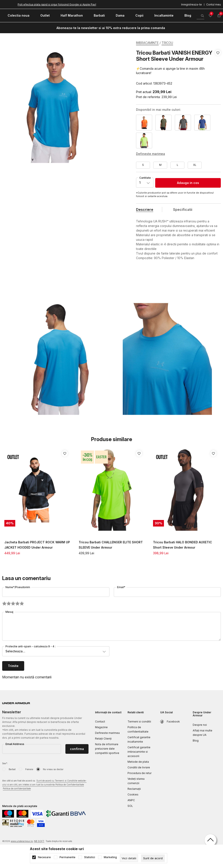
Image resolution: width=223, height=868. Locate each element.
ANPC (131, 800)
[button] (218, 68)
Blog (196, 741)
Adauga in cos (188, 183)
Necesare (44, 857)
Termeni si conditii (139, 722)
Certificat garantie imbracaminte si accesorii (139, 752)
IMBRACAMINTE (147, 43)
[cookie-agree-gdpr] (153, 858)
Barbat (12, 769)
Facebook (173, 722)
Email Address (15, 744)
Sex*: (5, 763)
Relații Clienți (103, 739)
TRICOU (167, 43)
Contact (100, 722)
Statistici (90, 857)
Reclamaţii (134, 789)
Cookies (133, 794)
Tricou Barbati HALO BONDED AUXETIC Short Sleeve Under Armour (183, 545)
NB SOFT (39, 841)
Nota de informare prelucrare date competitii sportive (107, 749)
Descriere (145, 210)
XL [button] (195, 165)
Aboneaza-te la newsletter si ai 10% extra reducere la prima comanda (111, 28)
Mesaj (9, 612)
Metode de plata (138, 762)
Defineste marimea (107, 733)
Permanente (67, 857)
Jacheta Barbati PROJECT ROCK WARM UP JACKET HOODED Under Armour (37, 545)
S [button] (143, 165)
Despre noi (200, 725)
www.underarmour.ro (22, 841)
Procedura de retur (140, 773)
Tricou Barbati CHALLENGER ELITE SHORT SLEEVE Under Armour (111, 545)
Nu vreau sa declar (53, 769)
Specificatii (183, 210)
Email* (121, 587)
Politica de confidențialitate (17, 788)
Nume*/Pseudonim (18, 587)
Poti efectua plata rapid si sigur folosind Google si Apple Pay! (57, 4)
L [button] (178, 165)
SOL (130, 806)
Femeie (29, 769)
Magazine (101, 727)
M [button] (160, 165)
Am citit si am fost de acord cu (44, 785)
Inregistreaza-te (192, 4)
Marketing (110, 857)
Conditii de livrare (139, 767)
